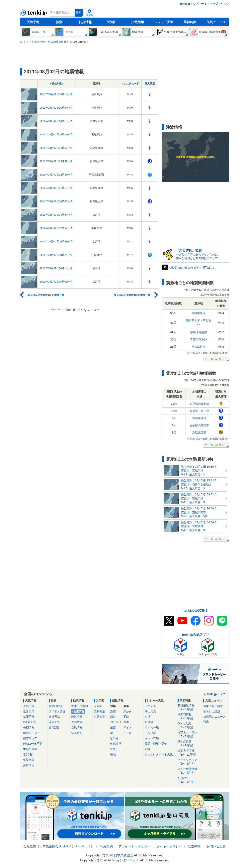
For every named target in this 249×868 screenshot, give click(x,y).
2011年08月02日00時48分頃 (56, 242)
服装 (113, 717)
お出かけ (116, 722)
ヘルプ (225, 4)
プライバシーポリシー (134, 846)
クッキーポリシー (169, 846)
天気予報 (33, 22)
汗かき (127, 711)
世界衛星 (99, 717)
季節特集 (190, 22)
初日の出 (189, 780)
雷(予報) (28, 754)
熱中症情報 (189, 744)
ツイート (57, 310)
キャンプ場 (152, 738)
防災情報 (85, 22)
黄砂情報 (29, 765)
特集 (206, 721)
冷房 (126, 722)
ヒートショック (189, 762)
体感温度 (116, 744)
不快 (126, 717)
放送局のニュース (214, 717)
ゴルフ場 (150, 733)
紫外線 (114, 738)
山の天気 (150, 706)
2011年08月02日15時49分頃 (56, 134)
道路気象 (29, 760)
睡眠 (113, 754)
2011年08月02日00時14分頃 (56, 268)
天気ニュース (216, 22)
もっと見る (217, 359)
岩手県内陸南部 (199, 425)
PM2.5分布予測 (33, 744)
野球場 (149, 722)
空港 (148, 717)
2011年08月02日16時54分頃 (56, 108)
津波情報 (77, 717)
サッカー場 (152, 727)
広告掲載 (194, 846)
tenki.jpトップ (189, 4)
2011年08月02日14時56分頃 (56, 148)
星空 (113, 727)
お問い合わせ (216, 846)
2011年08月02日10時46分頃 (56, 201)
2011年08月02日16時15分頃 (56, 121)
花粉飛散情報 (189, 708)
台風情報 (77, 727)
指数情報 (138, 22)
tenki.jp (34, 14)
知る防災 (77, 733)
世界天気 (29, 711)
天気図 (112, 22)
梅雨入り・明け (189, 735)
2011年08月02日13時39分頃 (56, 161)
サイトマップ (209, 4)
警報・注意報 (80, 706)
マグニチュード (130, 84)
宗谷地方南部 (199, 332)
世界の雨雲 (30, 749)
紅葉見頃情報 (189, 753)
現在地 (89, 15)
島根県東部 (199, 313)
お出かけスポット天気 (159, 754)
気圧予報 (29, 717)
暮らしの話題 (212, 711)
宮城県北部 (199, 418)
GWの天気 (189, 726)
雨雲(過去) (55, 706)
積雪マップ (30, 738)
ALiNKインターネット (75, 846)
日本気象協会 (49, 846)
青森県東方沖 (199, 339)
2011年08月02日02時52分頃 (56, 228)
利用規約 (106, 846)
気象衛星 (99, 711)
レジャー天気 (164, 22)
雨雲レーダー (32, 733)
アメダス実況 (57, 711)
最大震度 (150, 84)
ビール (127, 733)
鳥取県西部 (199, 433)
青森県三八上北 (199, 411)
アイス (127, 727)
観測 (59, 22)
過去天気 (54, 722)
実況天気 (54, 717)
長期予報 (29, 727)
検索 (79, 12)
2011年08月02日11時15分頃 (56, 188)
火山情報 (77, 722)
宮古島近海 (199, 347)
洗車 (113, 749)
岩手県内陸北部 (199, 404)
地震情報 (79, 711)
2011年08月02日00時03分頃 (56, 282)
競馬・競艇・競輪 (156, 744)
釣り (148, 749)
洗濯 (113, 711)
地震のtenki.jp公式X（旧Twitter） (194, 268)
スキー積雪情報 (189, 771)
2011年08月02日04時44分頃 (56, 215)
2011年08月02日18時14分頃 (56, 94)
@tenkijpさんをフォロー (82, 310)
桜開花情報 (189, 717)
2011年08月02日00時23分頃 (56, 255)
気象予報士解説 (213, 706)
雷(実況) (54, 727)
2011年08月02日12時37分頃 (56, 175)
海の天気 (150, 711)
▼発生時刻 (56, 84)
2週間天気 (30, 722)
